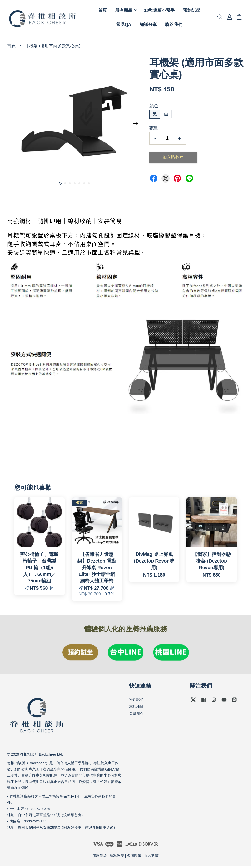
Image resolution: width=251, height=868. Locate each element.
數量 (154, 130)
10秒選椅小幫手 (159, 11)
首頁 (102, 11)
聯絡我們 (174, 26)
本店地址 (136, 708)
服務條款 (100, 858)
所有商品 (126, 11)
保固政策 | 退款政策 (143, 858)
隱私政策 (117, 858)
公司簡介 (136, 715)
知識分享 (148, 26)
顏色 (154, 108)
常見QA (124, 26)
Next (136, 125)
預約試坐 (192, 11)
